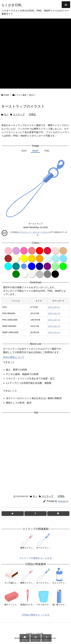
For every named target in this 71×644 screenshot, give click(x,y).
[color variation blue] (32, 266)
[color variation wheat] (55, 251)
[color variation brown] (8, 258)
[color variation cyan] (8, 266)
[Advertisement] (35, 54)
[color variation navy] (39, 266)
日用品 (32, 114)
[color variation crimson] (47, 251)
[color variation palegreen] (55, 266)
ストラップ (19, 114)
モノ (34, 95)
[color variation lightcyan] (47, 258)
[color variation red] (39, 251)
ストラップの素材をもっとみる (36, 558)
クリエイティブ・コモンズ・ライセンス (34, 232)
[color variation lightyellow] (16, 258)
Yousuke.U (63, 501)
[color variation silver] (39, 274)
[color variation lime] (63, 266)
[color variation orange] (39, 258)
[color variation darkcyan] (16, 266)
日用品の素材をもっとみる (36, 615)
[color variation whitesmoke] (32, 274)
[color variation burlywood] (63, 251)
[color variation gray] (47, 274)
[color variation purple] (47, 266)
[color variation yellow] (24, 258)
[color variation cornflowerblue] (24, 266)
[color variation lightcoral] (32, 251)
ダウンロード (54, 307)
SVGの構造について (14, 357)
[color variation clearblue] (63, 258)
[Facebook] (35, 514)
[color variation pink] (8, 251)
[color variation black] (55, 274)
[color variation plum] (16, 251)
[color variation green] (16, 274)
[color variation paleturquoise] (55, 258)
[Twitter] (13, 514)
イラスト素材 (21, 95)
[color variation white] (24, 274)
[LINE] (58, 514)
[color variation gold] (32, 258)
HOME (6, 95)
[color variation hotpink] (24, 251)
